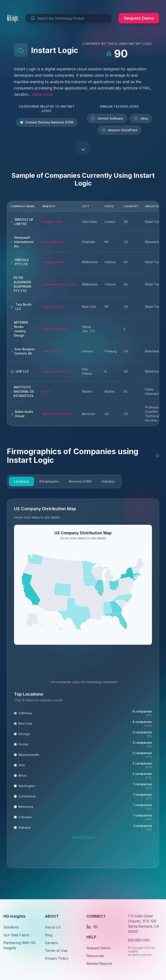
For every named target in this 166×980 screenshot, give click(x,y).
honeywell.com (53, 242)
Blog (49, 935)
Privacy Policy (57, 958)
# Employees (49, 481)
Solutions (11, 927)
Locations (22, 481)
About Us (53, 927)
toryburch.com (53, 307)
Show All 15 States (83, 837)
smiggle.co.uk (52, 222)
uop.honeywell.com (56, 371)
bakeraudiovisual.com (58, 414)
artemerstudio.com (56, 329)
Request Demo (139, 18)
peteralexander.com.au (59, 284)
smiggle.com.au (53, 262)
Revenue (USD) (80, 481)
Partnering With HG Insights (20, 945)
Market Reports (99, 964)
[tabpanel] (83, 683)
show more (43, 94)
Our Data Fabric (17, 935)
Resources (95, 956)
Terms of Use (56, 951)
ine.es (47, 391)
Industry (108, 481)
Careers (51, 943)
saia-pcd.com (52, 351)
